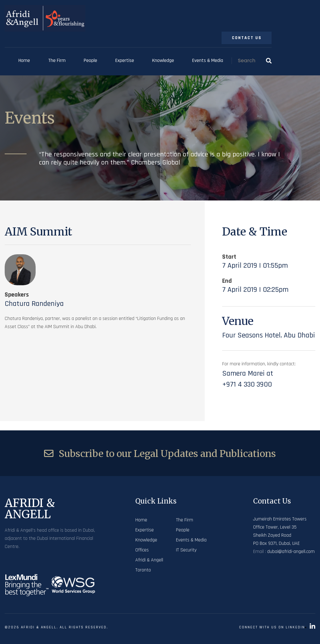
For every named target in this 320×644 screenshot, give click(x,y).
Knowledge (163, 61)
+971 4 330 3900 (247, 384)
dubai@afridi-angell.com (291, 552)
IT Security (186, 550)
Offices (142, 550)
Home (24, 61)
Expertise (125, 61)
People (90, 61)
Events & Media (208, 61)
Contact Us (247, 38)
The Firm (57, 61)
